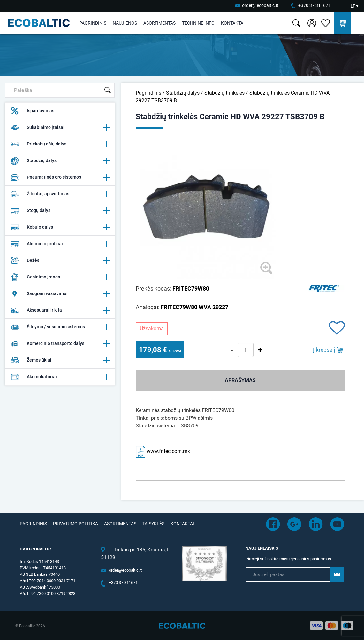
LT (353, 6)
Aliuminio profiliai (60, 244)
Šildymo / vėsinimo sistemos (60, 327)
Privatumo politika (76, 524)
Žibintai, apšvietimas (60, 194)
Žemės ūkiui (60, 360)
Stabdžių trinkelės (224, 93)
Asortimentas (159, 23)
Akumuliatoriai (60, 377)
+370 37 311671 (315, 5)
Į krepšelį (324, 350)
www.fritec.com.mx (163, 451)
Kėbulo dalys (60, 227)
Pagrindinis (93, 23)
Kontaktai (233, 23)
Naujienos (125, 23)
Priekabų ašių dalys (60, 144)
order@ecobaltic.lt (260, 5)
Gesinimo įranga (60, 277)
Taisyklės (153, 524)
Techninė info (198, 23)
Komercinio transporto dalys (60, 344)
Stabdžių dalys (60, 161)
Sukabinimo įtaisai (60, 128)
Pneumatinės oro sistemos (60, 177)
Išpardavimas (32, 111)
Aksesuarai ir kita (60, 310)
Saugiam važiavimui (60, 294)
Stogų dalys (60, 211)
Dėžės (60, 261)
